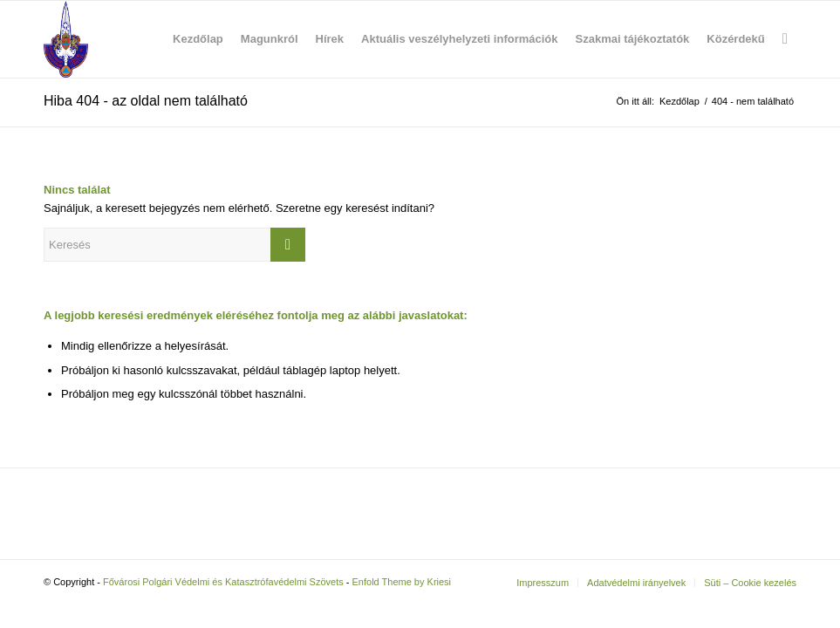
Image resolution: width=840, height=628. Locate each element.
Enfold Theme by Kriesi (402, 582)
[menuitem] (198, 39)
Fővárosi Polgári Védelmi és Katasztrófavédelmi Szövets (223, 582)
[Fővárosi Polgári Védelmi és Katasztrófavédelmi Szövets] (66, 39)
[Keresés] (785, 39)
